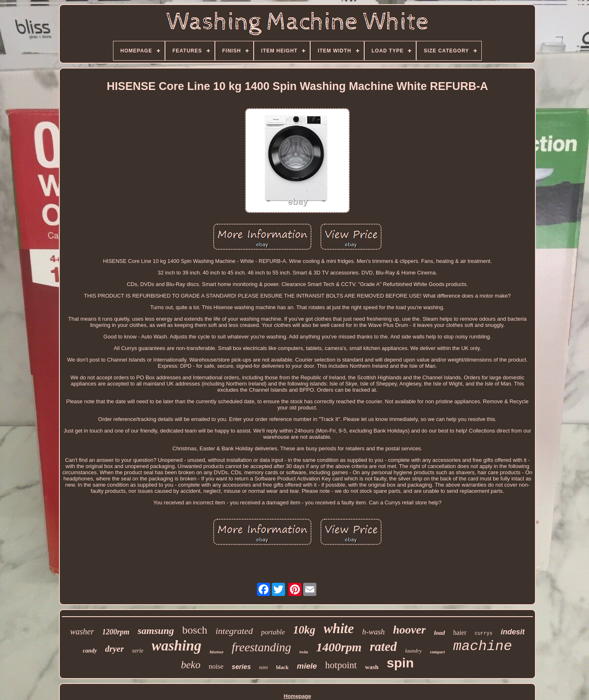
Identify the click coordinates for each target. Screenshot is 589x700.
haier (460, 633)
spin (401, 663)
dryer (115, 649)
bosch (195, 630)
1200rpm (116, 632)
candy (90, 651)
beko (191, 665)
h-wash (373, 632)
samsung (156, 631)
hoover (409, 630)
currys (484, 634)
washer (82, 631)
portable (273, 632)
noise (216, 666)
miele (307, 666)
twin (304, 652)
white (339, 629)
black (282, 667)
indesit (513, 632)
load (439, 633)
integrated (234, 631)
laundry (413, 651)
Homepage (297, 696)
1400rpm (339, 647)
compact (437, 652)
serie (138, 651)
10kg (304, 630)
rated (383, 647)
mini (263, 667)
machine (483, 646)
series (241, 667)
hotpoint (341, 665)
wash (372, 667)
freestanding (262, 647)
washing (177, 646)
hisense (217, 652)
